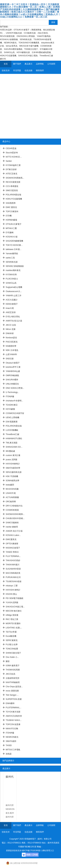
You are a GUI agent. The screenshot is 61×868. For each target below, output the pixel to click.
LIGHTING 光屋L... (14, 628)
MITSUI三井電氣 (13, 750)
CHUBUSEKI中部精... (15, 518)
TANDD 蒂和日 (12, 552)
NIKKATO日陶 (12, 729)
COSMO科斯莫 (12, 510)
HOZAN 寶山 (11, 594)
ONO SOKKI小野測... (15, 388)
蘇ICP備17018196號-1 (32, 851)
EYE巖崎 (10, 233)
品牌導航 (40, 64)
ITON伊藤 (10, 396)
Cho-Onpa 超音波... (14, 687)
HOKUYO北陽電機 (14, 199)
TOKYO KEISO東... (14, 245)
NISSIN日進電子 (13, 548)
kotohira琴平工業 (13, 367)
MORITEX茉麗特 (13, 624)
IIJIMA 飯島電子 (13, 666)
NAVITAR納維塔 (13, 682)
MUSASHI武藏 (12, 489)
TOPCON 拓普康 (13, 724)
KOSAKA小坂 (12, 237)
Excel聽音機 (11, 636)
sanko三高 (10, 258)
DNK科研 (10, 333)
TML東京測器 (12, 443)
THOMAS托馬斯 (13, 670)
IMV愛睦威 (10, 451)
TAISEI (9, 745)
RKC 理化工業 (12, 619)
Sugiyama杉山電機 (14, 287)
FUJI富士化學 (12, 645)
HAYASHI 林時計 (13, 590)
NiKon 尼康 (11, 329)
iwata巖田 (10, 485)
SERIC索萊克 (12, 640)
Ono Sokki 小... (12, 657)
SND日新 (10, 359)
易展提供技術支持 (14, 851)
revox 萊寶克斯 (12, 691)
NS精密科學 (11, 346)
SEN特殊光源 (12, 262)
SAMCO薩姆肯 (12, 523)
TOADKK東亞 (12, 405)
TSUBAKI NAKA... (14, 720)
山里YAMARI (11, 354)
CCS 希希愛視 (12, 186)
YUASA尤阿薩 (12, 602)
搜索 (53, 22)
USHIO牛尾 (11, 493)
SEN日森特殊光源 (14, 472)
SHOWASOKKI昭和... (15, 514)
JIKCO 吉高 (11, 325)
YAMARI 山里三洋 (14, 296)
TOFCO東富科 (12, 212)
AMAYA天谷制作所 (14, 716)
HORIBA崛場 (11, 220)
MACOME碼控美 (13, 573)
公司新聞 (51, 64)
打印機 (9, 216)
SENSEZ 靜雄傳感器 (15, 266)
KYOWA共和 (11, 275)
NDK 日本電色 (12, 350)
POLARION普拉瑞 (14, 426)
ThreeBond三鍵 (12, 434)
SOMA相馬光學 (12, 481)
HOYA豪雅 (10, 409)
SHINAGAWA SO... (14, 447)
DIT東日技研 (11, 169)
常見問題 (17, 71)
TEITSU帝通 (11, 632)
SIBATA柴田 (11, 741)
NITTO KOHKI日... (14, 157)
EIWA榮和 (10, 703)
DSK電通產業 (12, 422)
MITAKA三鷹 (11, 228)
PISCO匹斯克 (12, 342)
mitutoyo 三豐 (12, 586)
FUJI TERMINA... (13, 556)
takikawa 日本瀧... (14, 249)
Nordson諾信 (11, 338)
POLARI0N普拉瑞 (13, 195)
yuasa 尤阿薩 (11, 460)
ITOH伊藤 (10, 733)
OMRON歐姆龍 (12, 375)
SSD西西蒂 (11, 203)
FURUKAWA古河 (13, 577)
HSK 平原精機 (12, 476)
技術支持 (6, 71)
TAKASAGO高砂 (13, 560)
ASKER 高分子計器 (14, 531)
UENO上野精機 (12, 418)
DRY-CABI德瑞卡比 (14, 506)
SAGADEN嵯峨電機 (14, 241)
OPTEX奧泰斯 (12, 544)
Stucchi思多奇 (12, 153)
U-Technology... (12, 392)
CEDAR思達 (11, 148)
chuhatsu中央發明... (14, 401)
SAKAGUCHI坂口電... (15, 607)
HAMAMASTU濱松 (14, 439)
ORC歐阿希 (11, 502)
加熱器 (9, 754)
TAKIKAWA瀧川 (13, 565)
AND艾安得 (11, 312)
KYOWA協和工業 (13, 165)
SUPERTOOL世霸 (14, 699)
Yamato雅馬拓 (12, 254)
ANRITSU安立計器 (14, 321)
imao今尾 (10, 308)
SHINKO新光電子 (13, 653)
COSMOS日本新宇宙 (15, 413)
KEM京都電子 (12, 304)
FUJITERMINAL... (14, 708)
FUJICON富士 (12, 279)
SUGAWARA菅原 (13, 569)
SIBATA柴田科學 (13, 468)
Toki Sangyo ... (12, 695)
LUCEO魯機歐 (12, 430)
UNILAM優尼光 (12, 384)
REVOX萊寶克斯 (13, 182)
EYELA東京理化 (13, 317)
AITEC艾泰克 (11, 174)
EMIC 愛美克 (11, 207)
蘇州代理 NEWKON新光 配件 (10, 777)
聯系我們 (40, 71)
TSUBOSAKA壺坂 (14, 581)
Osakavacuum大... (14, 291)
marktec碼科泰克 (13, 270)
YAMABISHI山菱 (13, 371)
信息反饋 (28, 71)
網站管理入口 (48, 851)
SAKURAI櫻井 (12, 380)
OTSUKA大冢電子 (14, 224)
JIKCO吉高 (10, 674)
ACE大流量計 (12, 300)
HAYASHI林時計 (13, 464)
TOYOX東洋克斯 (13, 712)
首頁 (6, 64)
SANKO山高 (11, 283)
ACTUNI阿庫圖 (12, 497)
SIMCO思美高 (12, 190)
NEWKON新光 (12, 737)
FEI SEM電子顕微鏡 (14, 598)
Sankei (9, 161)
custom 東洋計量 (13, 455)
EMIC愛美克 (11, 539)
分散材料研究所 (13, 678)
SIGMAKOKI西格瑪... (15, 178)
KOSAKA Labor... (13, 535)
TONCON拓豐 (12, 649)
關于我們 (17, 64)
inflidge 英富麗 (12, 615)
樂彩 (8, 661)
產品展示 (28, 64)
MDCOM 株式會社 (14, 611)
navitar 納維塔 (12, 527)
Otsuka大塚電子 (13, 363)
